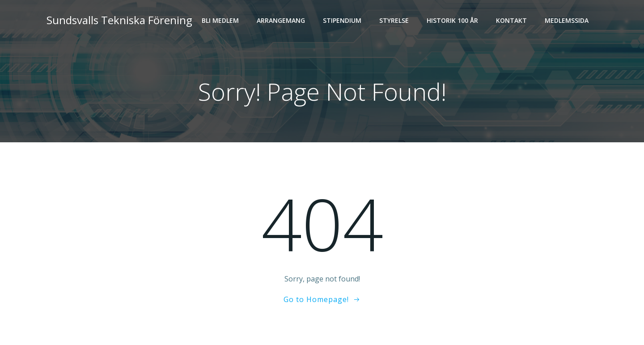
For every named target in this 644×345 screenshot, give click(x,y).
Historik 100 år (452, 20)
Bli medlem (220, 20)
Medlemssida (567, 20)
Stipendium (342, 20)
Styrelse (394, 20)
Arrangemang (281, 20)
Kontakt (511, 20)
